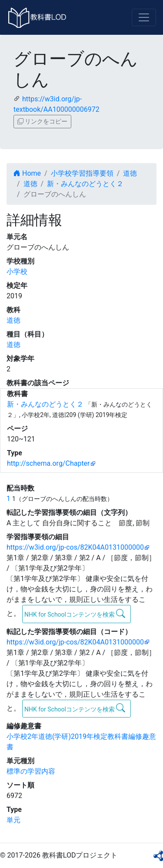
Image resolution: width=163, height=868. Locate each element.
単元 (13, 820)
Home (27, 173)
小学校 (17, 272)
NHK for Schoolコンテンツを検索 (75, 614)
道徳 (130, 173)
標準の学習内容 (31, 771)
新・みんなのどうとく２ (85, 184)
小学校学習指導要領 (82, 173)
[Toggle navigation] (144, 17)
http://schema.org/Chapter (48, 463)
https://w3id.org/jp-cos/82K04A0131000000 (75, 547)
